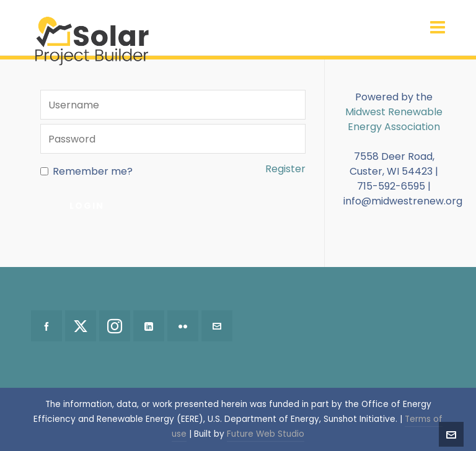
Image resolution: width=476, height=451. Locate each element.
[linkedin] (149, 326)
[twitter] (81, 326)
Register (285, 169)
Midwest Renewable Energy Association (394, 119)
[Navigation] (438, 28)
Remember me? (86, 171)
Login (87, 206)
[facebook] (46, 326)
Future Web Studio (266, 434)
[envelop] (217, 326)
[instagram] (115, 326)
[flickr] (183, 326)
